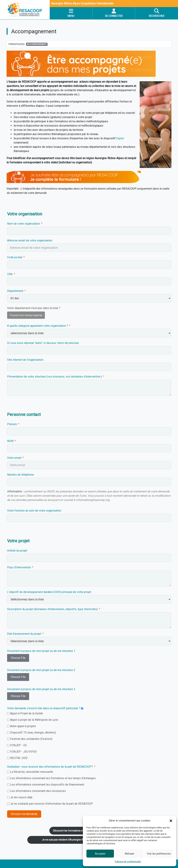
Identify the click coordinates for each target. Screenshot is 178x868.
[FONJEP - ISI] (8, 745)
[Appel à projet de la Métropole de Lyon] (8, 720)
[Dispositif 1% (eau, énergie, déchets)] (8, 733)
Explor (120, 138)
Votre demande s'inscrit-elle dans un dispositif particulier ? (44, 708)
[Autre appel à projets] (8, 726)
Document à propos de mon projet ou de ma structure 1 (41, 651)
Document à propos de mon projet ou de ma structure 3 (41, 689)
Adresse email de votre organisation (30, 240)
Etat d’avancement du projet (24, 634)
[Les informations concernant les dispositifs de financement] (8, 785)
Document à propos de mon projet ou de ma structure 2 (41, 670)
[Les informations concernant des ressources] (8, 791)
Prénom (12, 424)
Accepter (100, 854)
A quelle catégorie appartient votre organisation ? (38, 326)
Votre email (14, 458)
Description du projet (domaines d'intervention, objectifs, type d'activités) (53, 609)
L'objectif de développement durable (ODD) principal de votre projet (49, 592)
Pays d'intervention (19, 567)
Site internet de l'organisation (25, 360)
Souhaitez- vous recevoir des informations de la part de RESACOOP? (50, 767)
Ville (10, 274)
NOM (10, 441)
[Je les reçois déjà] (8, 797)
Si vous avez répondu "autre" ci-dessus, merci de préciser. (43, 343)
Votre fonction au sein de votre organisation (34, 511)
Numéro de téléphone (20, 475)
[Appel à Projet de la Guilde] (8, 713)
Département (15, 291)
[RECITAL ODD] (8, 758)
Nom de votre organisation (24, 224)
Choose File (18, 658)
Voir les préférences (159, 854)
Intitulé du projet (17, 551)
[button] (171, 821)
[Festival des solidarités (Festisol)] (8, 739)
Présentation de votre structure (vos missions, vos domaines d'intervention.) (54, 377)
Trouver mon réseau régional (26, 315)
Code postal (15, 257)
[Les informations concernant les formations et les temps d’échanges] (8, 778)
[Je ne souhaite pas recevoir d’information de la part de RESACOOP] (8, 804)
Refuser (130, 854)
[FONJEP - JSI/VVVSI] (8, 752)
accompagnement (37, 44)
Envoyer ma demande (24, 814)
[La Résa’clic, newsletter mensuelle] (8, 772)
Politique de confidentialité (128, 862)
